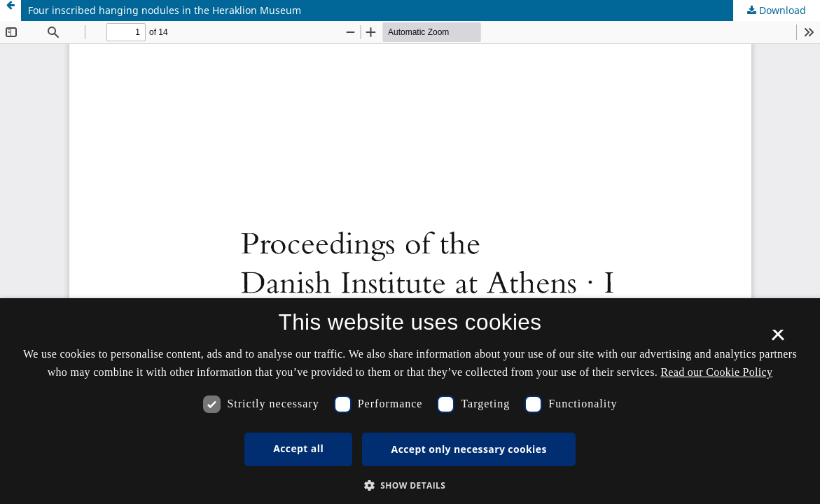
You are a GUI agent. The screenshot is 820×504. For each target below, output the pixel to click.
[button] (410, 485)
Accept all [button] (298, 448)
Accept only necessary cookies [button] (469, 449)
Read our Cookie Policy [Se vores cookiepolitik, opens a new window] (716, 372)
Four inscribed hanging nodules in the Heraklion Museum (165, 10)
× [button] (778, 339)
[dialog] (410, 401)
